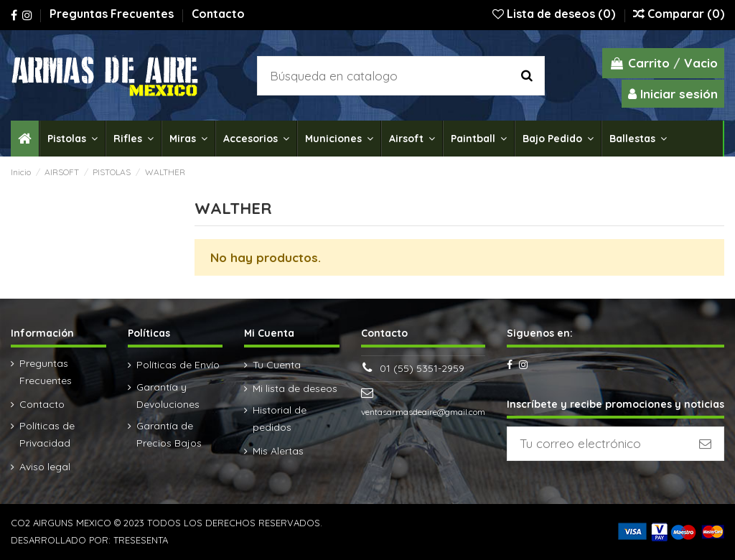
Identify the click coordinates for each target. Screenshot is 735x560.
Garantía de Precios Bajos (169, 434)
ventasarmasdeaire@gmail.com (423, 412)
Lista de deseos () (555, 14)
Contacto (218, 14)
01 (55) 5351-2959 (422, 368)
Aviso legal (45, 467)
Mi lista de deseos (295, 388)
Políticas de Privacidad (47, 434)
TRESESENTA (141, 540)
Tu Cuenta (277, 365)
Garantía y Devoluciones (168, 396)
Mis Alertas (278, 451)
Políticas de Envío (178, 365)
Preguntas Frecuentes (113, 14)
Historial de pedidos (280, 419)
